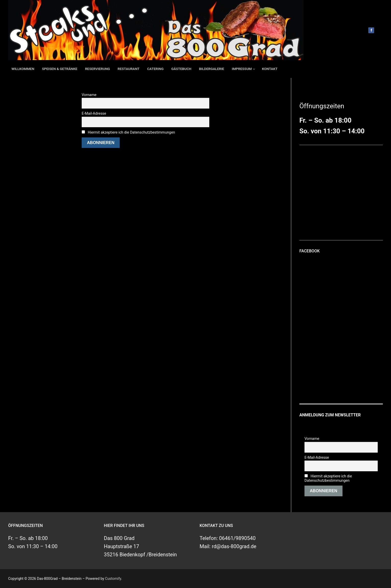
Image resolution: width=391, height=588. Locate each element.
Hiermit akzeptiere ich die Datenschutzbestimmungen (131, 132)
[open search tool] (381, 30)
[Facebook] (371, 30)
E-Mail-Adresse (94, 114)
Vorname (89, 95)
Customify (113, 579)
